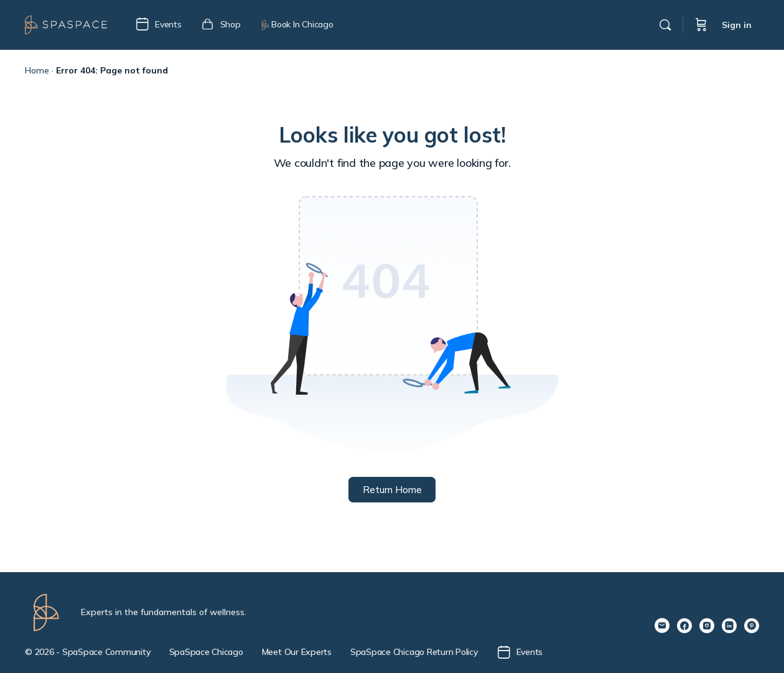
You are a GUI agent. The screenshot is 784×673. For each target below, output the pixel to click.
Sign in (737, 25)
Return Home (392, 490)
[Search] (665, 25)
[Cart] (701, 25)
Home (37, 70)
